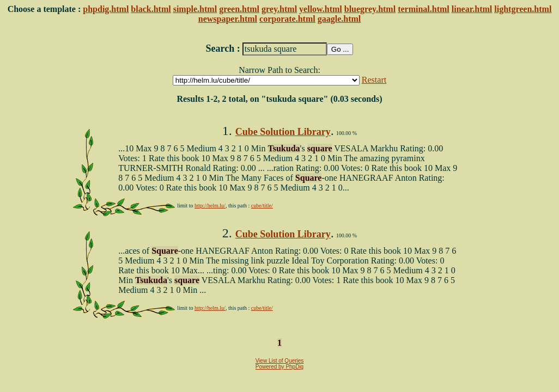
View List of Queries (280, 361)
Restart (374, 80)
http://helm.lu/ (210, 206)
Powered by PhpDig (279, 367)
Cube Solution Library (283, 132)
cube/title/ (262, 206)
